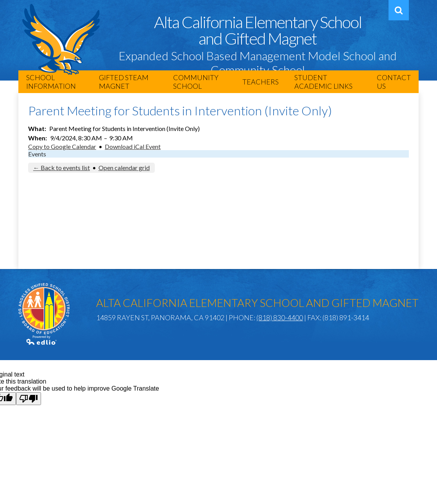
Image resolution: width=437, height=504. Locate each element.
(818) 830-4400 (280, 317)
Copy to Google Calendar (62, 146)
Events (37, 154)
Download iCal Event (133, 146)
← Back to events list (62, 168)
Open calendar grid (124, 168)
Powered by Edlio (42, 340)
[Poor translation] (29, 399)
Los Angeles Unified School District (44, 309)
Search (398, 13)
